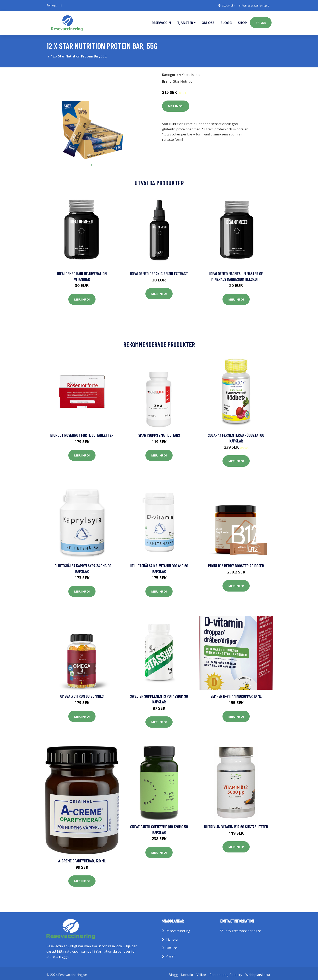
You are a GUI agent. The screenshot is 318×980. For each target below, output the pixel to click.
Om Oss (172, 946)
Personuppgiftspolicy (226, 972)
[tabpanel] (92, 114)
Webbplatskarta (258, 972)
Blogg (226, 22)
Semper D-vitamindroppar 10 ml (236, 694)
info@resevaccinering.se (252, 5)
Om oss (208, 22)
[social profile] (61, 5)
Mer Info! (176, 104)
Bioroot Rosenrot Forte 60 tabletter (82, 433)
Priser (261, 22)
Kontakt (187, 972)
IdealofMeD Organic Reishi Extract (159, 271)
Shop (242, 22)
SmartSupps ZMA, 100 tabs (159, 433)
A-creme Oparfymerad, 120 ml (82, 858)
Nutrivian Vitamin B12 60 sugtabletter (236, 824)
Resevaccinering (178, 929)
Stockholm (225, 5)
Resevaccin (161, 22)
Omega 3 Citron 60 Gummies (82, 694)
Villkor (201, 972)
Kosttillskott (191, 72)
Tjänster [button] (185, 22)
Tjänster (172, 937)
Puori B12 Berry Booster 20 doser (236, 563)
